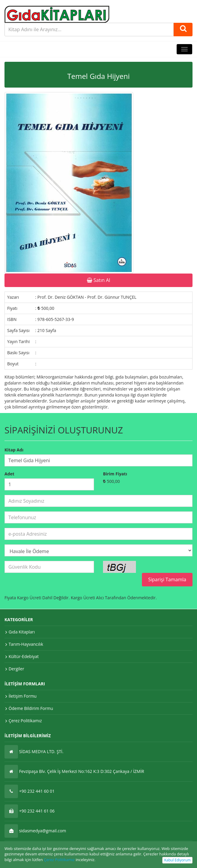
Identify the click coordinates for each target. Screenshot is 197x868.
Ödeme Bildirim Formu (31, 708)
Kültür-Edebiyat (24, 656)
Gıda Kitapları (22, 632)
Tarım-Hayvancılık (26, 644)
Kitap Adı (14, 450)
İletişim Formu (23, 696)
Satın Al (99, 280)
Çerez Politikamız (59, 860)
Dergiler (16, 669)
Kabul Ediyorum (177, 860)
